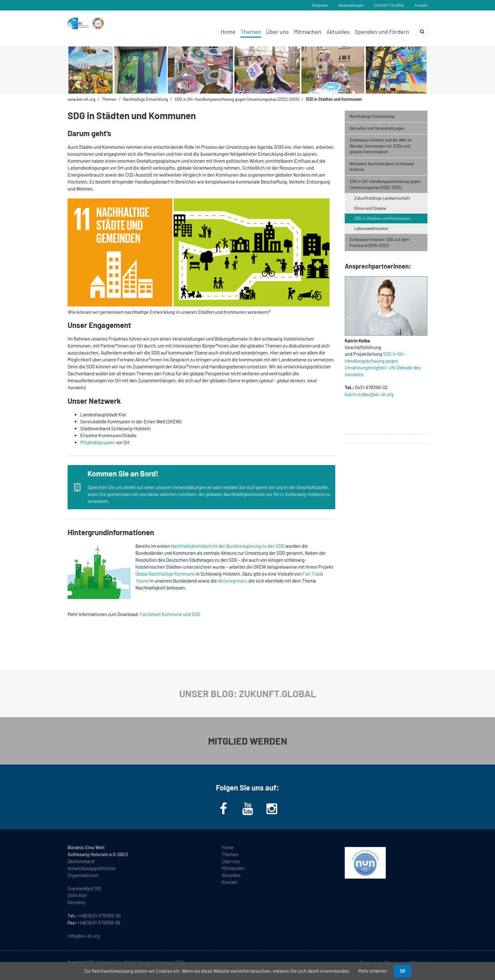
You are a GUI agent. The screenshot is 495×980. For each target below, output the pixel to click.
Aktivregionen (232, 581)
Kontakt (421, 5)
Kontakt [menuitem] (230, 882)
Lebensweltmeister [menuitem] (371, 228)
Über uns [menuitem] (277, 32)
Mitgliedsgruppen (98, 442)
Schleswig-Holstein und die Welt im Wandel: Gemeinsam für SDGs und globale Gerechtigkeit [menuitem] (381, 146)
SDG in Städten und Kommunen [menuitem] (382, 218)
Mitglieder (320, 5)
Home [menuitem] (228, 32)
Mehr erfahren (373, 971)
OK (403, 971)
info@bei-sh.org (84, 936)
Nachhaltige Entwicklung (146, 99)
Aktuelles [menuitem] (338, 32)
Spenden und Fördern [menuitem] (382, 32)
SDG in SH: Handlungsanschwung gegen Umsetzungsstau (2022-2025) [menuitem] (385, 184)
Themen (109, 99)
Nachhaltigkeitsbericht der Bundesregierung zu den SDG (228, 546)
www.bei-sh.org (81, 99)
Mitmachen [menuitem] (308, 32)
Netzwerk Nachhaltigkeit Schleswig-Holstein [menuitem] (382, 167)
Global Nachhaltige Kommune (165, 574)
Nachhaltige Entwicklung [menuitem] (372, 116)
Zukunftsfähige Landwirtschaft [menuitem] (382, 198)
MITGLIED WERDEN (248, 741)
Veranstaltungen (351, 5)
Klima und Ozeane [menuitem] (370, 208)
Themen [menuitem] (251, 32)
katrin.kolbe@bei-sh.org (369, 394)
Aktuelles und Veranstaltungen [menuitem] (377, 128)
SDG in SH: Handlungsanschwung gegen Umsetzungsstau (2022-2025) (237, 99)
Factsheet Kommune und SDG (170, 614)
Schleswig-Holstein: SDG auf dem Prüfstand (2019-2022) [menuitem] (379, 242)
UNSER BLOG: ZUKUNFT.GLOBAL (248, 693)
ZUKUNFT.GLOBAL (389, 5)
